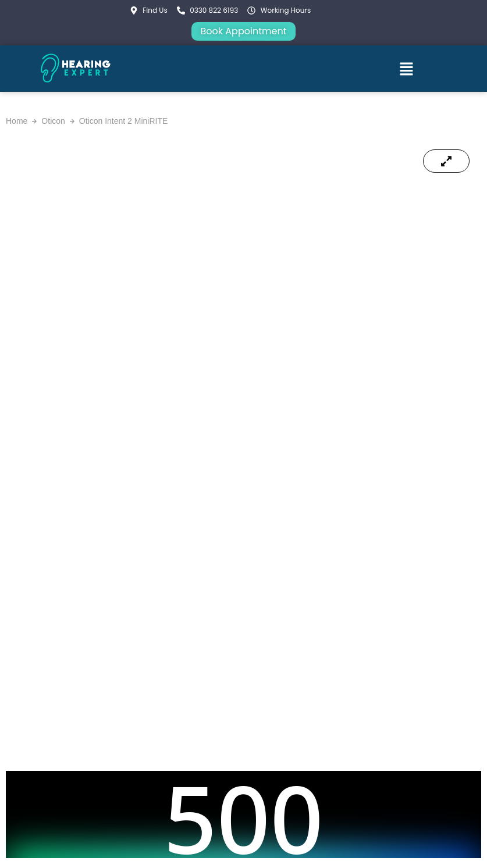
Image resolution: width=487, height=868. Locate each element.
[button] (406, 69)
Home (17, 121)
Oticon (53, 121)
